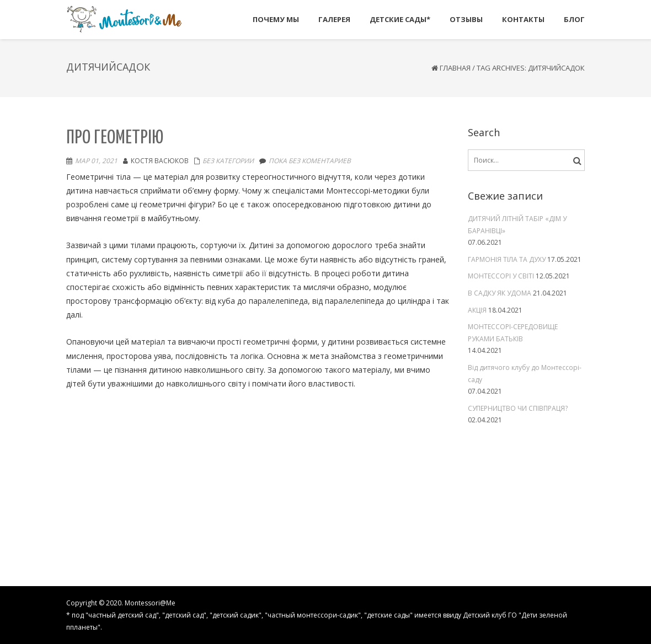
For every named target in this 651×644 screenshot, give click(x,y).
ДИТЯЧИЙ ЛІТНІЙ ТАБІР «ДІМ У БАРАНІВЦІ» (517, 225)
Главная (455, 68)
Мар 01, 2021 (96, 161)
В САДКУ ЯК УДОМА (500, 293)
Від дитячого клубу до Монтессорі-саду (525, 374)
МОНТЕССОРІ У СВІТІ (501, 276)
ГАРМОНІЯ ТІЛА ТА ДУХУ (507, 259)
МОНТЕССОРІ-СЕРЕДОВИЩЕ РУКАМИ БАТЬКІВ (513, 333)
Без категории (228, 161)
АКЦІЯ (477, 310)
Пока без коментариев (310, 161)
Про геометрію (115, 138)
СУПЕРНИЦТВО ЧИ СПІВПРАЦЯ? (518, 408)
